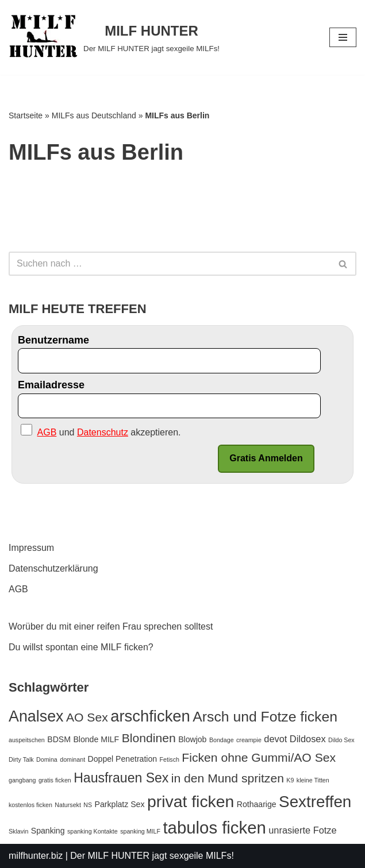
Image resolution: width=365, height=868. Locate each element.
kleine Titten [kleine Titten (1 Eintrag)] (313, 780)
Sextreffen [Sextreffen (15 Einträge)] (315, 802)
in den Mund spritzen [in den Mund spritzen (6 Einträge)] (228, 778)
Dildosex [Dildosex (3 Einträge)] (308, 739)
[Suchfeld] (170, 264)
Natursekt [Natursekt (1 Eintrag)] (68, 805)
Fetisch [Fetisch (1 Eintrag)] (170, 759)
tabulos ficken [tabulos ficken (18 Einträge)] (214, 828)
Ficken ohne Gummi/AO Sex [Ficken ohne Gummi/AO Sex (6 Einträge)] (259, 757)
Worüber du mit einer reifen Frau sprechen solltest (111, 626)
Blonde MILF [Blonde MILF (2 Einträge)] (96, 739)
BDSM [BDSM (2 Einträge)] (59, 739)
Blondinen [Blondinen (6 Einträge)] (149, 738)
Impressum (31, 548)
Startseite (26, 115)
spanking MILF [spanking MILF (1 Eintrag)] (140, 831)
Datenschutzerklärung (53, 568)
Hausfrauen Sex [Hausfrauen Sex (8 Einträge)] (121, 778)
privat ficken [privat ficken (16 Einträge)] (191, 801)
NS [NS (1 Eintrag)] (88, 805)
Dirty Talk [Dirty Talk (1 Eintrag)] (21, 759)
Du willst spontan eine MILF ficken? (81, 647)
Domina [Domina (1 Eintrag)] (47, 759)
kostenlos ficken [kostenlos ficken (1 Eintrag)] (30, 805)
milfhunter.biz (36, 856)
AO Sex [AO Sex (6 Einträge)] (87, 717)
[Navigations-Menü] (343, 37)
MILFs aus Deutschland (94, 115)
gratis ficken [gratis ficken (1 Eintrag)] (55, 780)
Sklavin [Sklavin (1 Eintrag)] (18, 831)
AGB (18, 589)
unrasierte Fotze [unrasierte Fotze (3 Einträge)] (302, 830)
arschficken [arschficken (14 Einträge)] (150, 716)
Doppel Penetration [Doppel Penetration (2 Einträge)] (123, 759)
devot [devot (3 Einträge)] (275, 739)
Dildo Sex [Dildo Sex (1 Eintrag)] (341, 740)
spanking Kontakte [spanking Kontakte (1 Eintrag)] (93, 831)
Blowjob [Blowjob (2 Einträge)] (192, 739)
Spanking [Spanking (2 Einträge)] (48, 831)
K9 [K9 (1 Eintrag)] (290, 780)
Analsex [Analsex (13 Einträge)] (36, 716)
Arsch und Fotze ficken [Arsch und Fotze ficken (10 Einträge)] (265, 717)
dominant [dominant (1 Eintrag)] (72, 759)
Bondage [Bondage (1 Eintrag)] (222, 740)
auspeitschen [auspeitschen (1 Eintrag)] (27, 740)
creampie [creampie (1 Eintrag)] (249, 740)
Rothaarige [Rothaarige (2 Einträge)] (257, 804)
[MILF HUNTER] (114, 37)
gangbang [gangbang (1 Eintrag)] (22, 780)
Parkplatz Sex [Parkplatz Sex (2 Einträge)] (120, 804)
